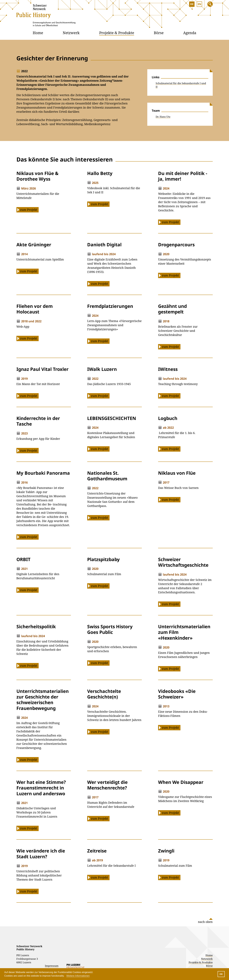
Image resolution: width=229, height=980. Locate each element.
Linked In (202, 938)
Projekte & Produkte (117, 33)
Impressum (52, 966)
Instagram (194, 938)
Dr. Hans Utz (163, 117)
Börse (159, 33)
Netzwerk (71, 33)
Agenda (190, 33)
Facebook (210, 938)
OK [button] (221, 974)
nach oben (205, 922)
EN (199, 4)
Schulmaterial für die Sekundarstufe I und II (181, 85)
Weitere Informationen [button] (78, 976)
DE (192, 4)
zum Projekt (29, 210)
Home (38, 33)
